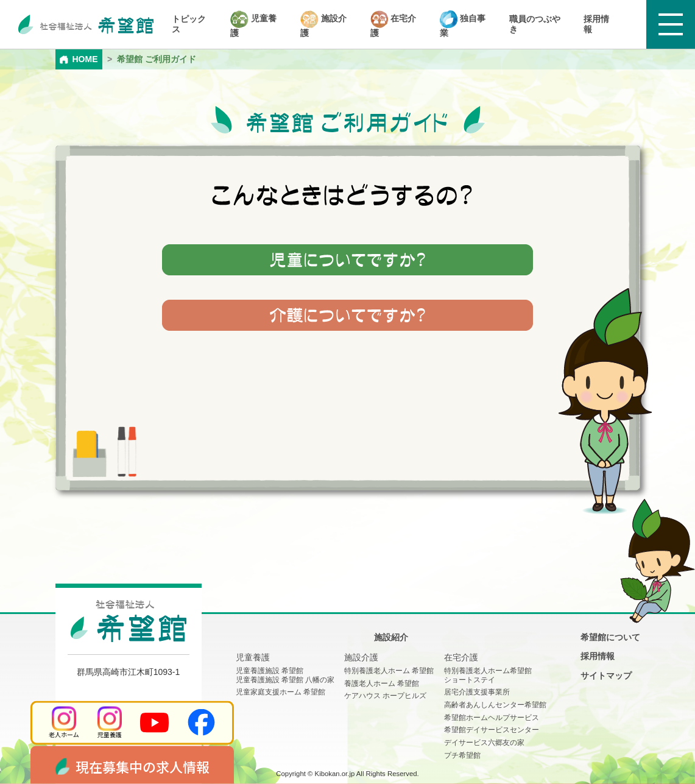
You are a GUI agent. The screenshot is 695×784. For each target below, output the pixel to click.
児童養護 (253, 24)
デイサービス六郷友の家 (484, 743)
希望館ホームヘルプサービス (492, 718)
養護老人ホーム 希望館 (382, 683)
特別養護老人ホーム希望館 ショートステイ (488, 675)
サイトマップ (606, 676)
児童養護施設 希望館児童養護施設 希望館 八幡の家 (285, 675)
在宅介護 (393, 24)
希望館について (610, 637)
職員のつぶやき (535, 24)
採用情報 (596, 24)
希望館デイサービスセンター (492, 730)
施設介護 (323, 24)
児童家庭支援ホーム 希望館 (280, 692)
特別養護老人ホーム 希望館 (389, 671)
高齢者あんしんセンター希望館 (495, 705)
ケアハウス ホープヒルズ (385, 696)
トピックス (189, 24)
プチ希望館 (462, 755)
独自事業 (463, 24)
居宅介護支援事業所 (477, 692)
